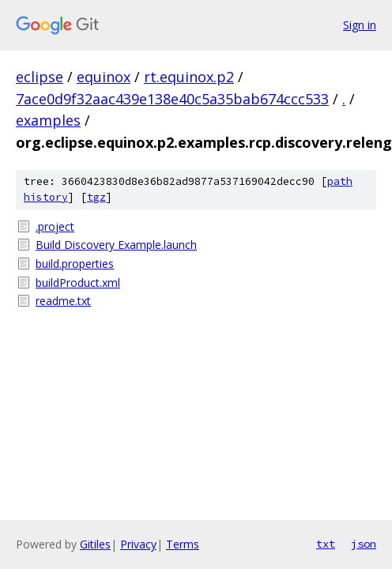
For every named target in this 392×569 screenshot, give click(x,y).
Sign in (360, 25)
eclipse (40, 77)
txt (326, 544)
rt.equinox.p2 (189, 77)
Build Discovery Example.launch (116, 245)
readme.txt (63, 301)
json (364, 544)
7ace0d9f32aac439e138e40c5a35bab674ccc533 (172, 99)
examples (48, 120)
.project (55, 226)
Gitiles (95, 544)
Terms (183, 544)
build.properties (75, 264)
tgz (96, 197)
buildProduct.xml (78, 283)
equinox (104, 77)
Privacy (138, 544)
